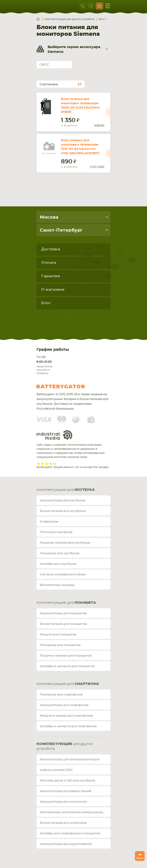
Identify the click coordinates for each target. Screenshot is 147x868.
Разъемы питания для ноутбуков (65, 543)
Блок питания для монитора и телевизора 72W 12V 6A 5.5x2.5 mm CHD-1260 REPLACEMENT (80, 147)
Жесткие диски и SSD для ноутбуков (67, 781)
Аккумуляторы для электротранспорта (70, 759)
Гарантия (51, 276)
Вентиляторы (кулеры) (57, 585)
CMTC (44, 65)
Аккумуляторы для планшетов (63, 613)
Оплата (49, 263)
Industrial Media (55, 435)
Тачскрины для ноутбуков (60, 553)
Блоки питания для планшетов (63, 624)
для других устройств (65, 746)
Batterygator (70, 387)
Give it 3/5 (47, 464)
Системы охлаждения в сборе (63, 574)
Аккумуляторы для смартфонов (64, 705)
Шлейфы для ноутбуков (58, 564)
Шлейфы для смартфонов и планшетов (70, 833)
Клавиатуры (49, 522)
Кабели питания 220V (56, 770)
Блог (46, 303)
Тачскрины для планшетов (60, 645)
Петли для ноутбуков (56, 532)
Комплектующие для (66, 490)
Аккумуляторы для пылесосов (63, 802)
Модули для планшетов (58, 634)
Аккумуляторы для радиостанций (66, 791)
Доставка (51, 249)
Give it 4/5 (51, 464)
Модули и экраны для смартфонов (66, 716)
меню (108, 6)
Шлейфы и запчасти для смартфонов (68, 726)
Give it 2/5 (43, 464)
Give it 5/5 (55, 464)
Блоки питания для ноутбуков (63, 511)
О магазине (53, 290)
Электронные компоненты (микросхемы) (72, 812)
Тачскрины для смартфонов (61, 695)
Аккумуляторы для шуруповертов (66, 844)
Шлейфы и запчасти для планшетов (67, 666)
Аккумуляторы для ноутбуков (63, 500)
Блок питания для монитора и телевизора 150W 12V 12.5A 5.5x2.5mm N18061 (80, 105)
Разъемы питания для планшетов (66, 656)
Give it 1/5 (39, 464)
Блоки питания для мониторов (63, 823)
